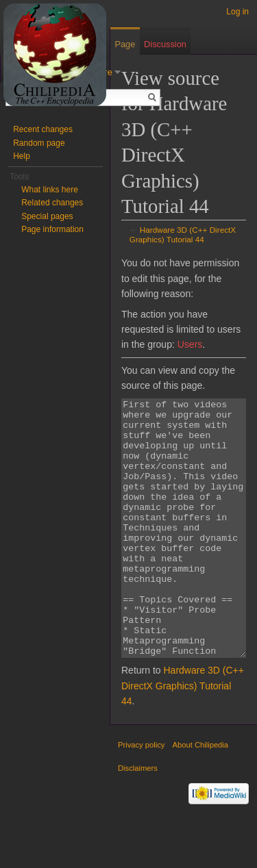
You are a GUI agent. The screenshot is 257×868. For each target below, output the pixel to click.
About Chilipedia (200, 796)
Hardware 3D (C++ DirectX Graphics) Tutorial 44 (183, 234)
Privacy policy (141, 796)
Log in (237, 12)
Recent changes (43, 129)
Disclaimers (138, 819)
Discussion (165, 44)
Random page (39, 143)
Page (125, 44)
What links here (50, 190)
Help (22, 156)
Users (190, 344)
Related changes (52, 203)
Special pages (47, 216)
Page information (52, 229)
